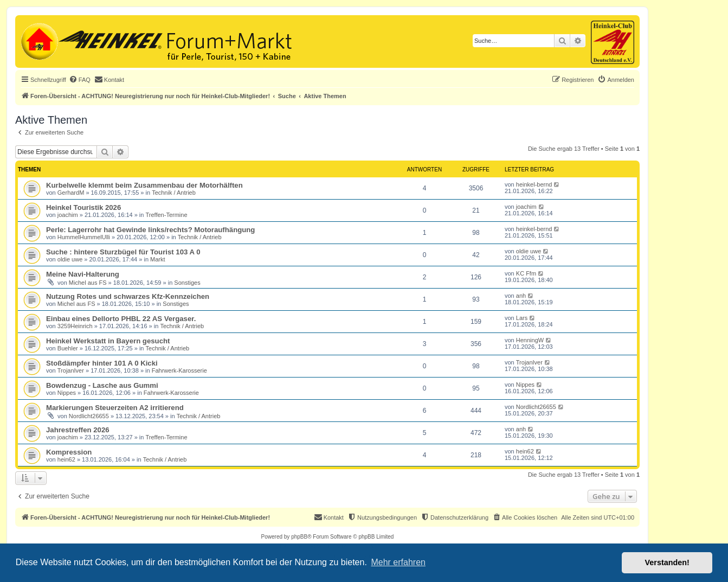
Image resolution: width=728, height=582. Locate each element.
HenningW (530, 340)
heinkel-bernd (534, 184)
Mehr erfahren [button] (398, 562)
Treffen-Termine (167, 215)
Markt (158, 259)
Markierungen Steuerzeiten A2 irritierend (115, 408)
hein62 (66, 459)
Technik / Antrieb (174, 193)
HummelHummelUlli (84, 237)
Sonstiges (187, 283)
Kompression (69, 452)
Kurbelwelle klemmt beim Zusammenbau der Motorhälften (144, 185)
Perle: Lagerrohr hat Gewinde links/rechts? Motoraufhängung (150, 230)
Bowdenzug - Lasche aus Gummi (102, 385)
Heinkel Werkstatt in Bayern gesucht (108, 341)
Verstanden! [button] (667, 562)
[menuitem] (80, 80)
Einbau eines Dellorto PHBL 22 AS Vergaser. (121, 319)
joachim (68, 215)
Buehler (68, 348)
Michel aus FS (88, 283)
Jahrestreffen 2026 (78, 430)
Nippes (67, 393)
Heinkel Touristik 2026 (83, 207)
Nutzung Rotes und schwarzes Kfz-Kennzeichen (128, 296)
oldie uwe (70, 259)
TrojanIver (71, 370)
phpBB (299, 537)
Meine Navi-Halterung (83, 274)
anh (521, 296)
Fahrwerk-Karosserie (179, 370)
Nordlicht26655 (89, 416)
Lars (522, 318)
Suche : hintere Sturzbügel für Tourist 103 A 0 (123, 252)
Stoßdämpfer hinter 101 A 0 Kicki (102, 363)
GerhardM (71, 193)
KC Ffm (526, 273)
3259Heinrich (75, 326)
